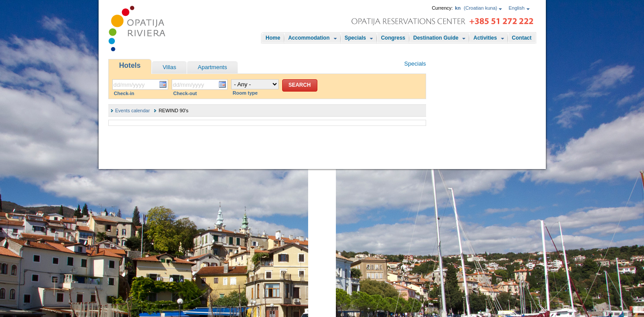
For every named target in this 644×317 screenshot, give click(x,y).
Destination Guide (436, 38)
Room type (245, 93)
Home (273, 38)
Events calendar (133, 111)
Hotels (130, 65)
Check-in (124, 93)
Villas (169, 67)
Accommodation (309, 38)
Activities (485, 38)
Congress (393, 38)
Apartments (212, 67)
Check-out (185, 93)
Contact (522, 38)
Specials (355, 38)
